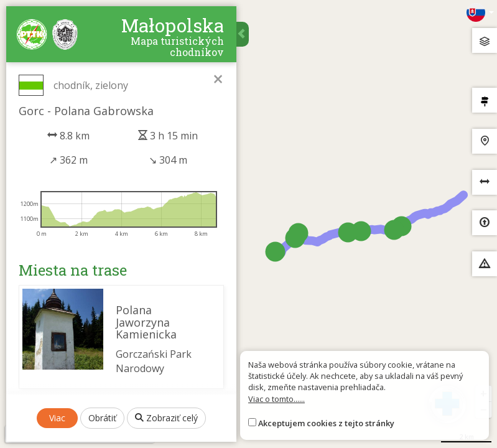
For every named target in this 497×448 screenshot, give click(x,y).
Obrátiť (102, 418)
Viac (57, 418)
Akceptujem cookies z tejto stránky (326, 423)
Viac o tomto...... (276, 399)
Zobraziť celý (166, 418)
